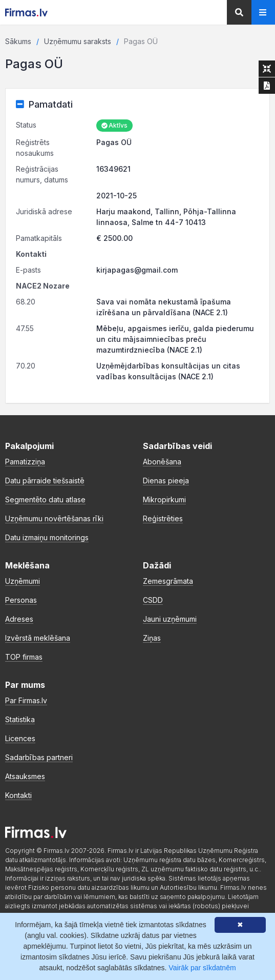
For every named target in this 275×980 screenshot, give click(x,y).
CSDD (153, 600)
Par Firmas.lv (26, 700)
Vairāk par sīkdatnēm (202, 968)
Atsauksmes (25, 776)
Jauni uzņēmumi (170, 619)
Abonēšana (162, 462)
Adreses (19, 619)
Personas (21, 600)
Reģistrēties (163, 518)
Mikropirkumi (164, 499)
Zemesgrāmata (168, 581)
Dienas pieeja (166, 481)
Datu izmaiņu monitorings (47, 537)
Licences (20, 738)
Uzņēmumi (23, 581)
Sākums (18, 41)
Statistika (20, 719)
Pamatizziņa (25, 462)
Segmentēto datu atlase (45, 499)
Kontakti (18, 795)
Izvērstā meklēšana (38, 638)
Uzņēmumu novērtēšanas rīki (54, 518)
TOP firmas (24, 657)
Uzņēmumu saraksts (78, 41)
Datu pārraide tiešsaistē (45, 481)
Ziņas (152, 638)
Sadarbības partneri (39, 757)
